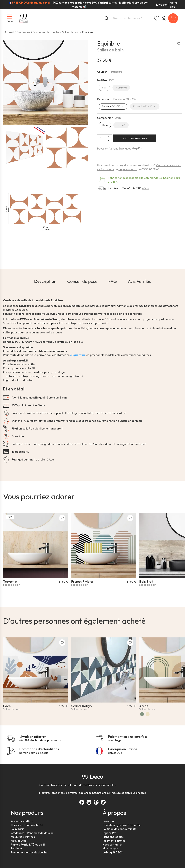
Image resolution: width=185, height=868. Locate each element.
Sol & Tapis (17, 829)
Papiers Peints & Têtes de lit (28, 845)
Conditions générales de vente (122, 825)
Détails (146, 188)
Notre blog (173, 5)
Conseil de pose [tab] (82, 281)
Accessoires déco (22, 821)
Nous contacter (112, 845)
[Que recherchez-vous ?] (127, 18)
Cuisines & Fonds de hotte (27, 825)
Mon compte (110, 848)
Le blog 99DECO (113, 852)
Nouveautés (18, 841)
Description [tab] (45, 281)
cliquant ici (78, 355)
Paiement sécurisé (114, 841)
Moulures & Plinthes (23, 837)
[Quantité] (101, 138)
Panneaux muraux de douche (29, 852)
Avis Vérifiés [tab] (139, 281)
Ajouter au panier (135, 138)
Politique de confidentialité (119, 829)
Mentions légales (113, 837)
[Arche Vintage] (148, 714)
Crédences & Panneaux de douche (32, 833)
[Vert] (142, 714)
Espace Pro (109, 833)
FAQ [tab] (113, 281)
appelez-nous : (128, 169)
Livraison (162, 5)
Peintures (17, 848)
